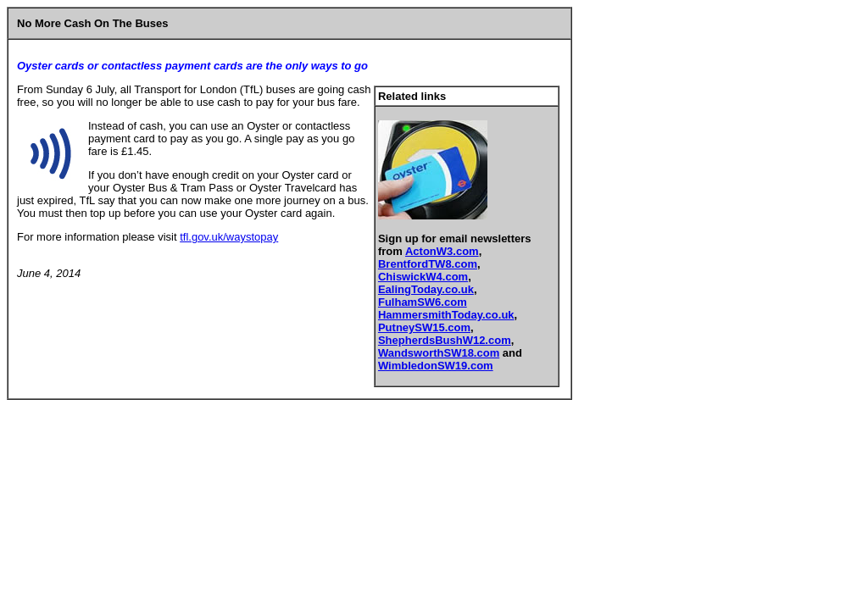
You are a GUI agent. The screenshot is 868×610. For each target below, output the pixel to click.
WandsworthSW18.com (439, 353)
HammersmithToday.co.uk (446, 315)
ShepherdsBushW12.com (445, 340)
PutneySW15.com (424, 327)
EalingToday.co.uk (426, 289)
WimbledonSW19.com (436, 366)
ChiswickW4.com (423, 277)
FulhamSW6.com (423, 302)
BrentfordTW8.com (428, 264)
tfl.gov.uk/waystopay (229, 237)
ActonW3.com (442, 251)
